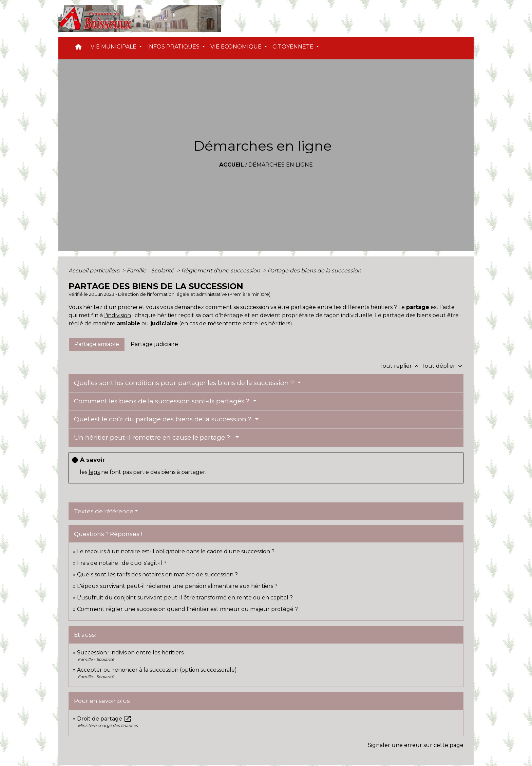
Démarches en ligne (281, 165)
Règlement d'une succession (221, 271)
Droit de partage (104, 719)
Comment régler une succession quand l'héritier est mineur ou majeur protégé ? (187, 609)
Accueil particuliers (95, 271)
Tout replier (400, 366)
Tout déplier (442, 366)
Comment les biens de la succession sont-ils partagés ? (163, 401)
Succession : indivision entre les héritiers (130, 653)
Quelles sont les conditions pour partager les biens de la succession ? (185, 383)
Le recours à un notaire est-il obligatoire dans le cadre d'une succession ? (176, 551)
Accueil (232, 165)
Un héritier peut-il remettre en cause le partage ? (154, 437)
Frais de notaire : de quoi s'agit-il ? (122, 563)
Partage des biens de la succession (314, 271)
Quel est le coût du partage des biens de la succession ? (164, 419)
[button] (78, 48)
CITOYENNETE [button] (294, 47)
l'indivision (118, 315)
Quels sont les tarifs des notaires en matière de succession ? (157, 574)
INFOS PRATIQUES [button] (174, 47)
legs (94, 472)
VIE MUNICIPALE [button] (114, 47)
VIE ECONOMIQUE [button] (237, 47)
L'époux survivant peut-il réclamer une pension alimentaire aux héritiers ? (177, 586)
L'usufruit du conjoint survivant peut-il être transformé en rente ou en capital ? (185, 598)
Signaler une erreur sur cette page (416, 745)
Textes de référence (104, 511)
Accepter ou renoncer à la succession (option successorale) (157, 670)
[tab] (97, 344)
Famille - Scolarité (151, 271)
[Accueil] (140, 19)
